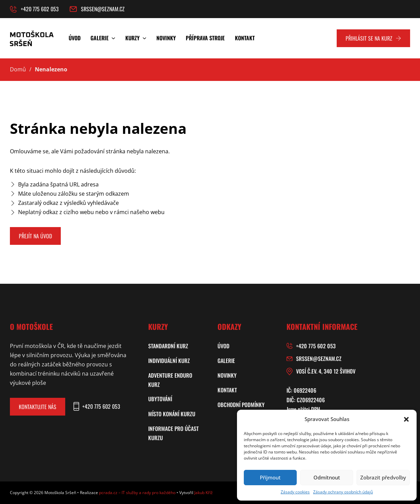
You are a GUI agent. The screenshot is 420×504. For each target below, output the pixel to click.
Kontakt (245, 38)
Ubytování (160, 399)
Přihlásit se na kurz (373, 38)
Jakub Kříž (204, 493)
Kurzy (132, 38)
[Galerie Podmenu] (113, 38)
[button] (406, 419)
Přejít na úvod (35, 236)
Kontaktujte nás (38, 407)
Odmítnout (327, 477)
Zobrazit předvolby (383, 477)
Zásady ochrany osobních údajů (343, 492)
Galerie (100, 38)
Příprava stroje (205, 38)
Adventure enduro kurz (170, 380)
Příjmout (270, 477)
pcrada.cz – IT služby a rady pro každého (137, 493)
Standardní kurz (168, 346)
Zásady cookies (295, 492)
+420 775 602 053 (316, 346)
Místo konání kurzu (172, 414)
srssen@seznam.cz (319, 359)
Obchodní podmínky (241, 405)
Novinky (166, 38)
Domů (18, 69)
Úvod (75, 38)
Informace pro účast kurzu (173, 433)
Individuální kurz (169, 361)
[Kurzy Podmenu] (144, 38)
